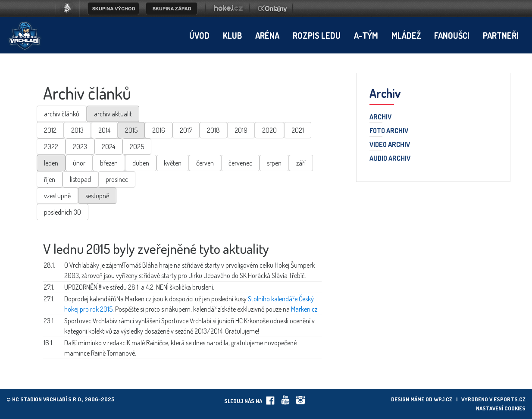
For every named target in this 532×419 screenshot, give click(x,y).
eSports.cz (510, 399)
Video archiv (390, 145)
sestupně (97, 196)
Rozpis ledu (317, 35)
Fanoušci (452, 35)
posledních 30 (63, 212)
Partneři (501, 35)
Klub (232, 35)
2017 (186, 130)
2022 (51, 147)
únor (79, 163)
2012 (50, 130)
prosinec (117, 179)
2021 (298, 130)
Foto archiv (389, 131)
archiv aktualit (113, 114)
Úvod (199, 35)
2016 (159, 130)
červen (205, 163)
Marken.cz (304, 309)
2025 (137, 147)
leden (51, 163)
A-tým (366, 35)
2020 (269, 130)
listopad (80, 179)
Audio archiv (390, 159)
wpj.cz (443, 399)
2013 (77, 130)
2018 (213, 130)
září (301, 163)
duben (141, 163)
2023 (80, 147)
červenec (240, 163)
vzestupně (57, 196)
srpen (274, 163)
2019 (241, 130)
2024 (108, 147)
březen (109, 163)
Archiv (380, 117)
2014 (104, 130)
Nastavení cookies (501, 408)
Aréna (267, 35)
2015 (131, 130)
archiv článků (62, 114)
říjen (50, 179)
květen (173, 163)
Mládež (406, 35)
